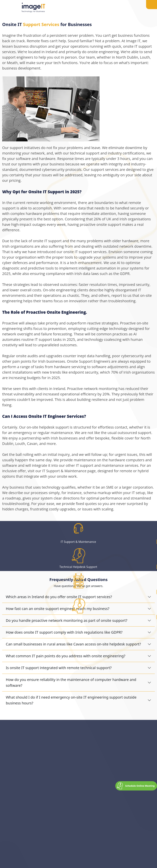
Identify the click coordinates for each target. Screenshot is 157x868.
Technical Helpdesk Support (78, 567)
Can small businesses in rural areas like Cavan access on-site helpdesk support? (73, 644)
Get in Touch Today (19, 800)
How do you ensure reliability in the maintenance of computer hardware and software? (71, 682)
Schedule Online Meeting (140, 786)
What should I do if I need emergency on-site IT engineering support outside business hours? (71, 700)
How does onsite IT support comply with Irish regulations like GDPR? (64, 632)
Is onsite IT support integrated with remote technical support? (59, 668)
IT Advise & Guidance (78, 617)
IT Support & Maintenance (78, 542)
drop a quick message (77, 770)
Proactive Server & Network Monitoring (78, 592)
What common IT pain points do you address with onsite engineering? (66, 656)
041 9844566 (40, 770)
